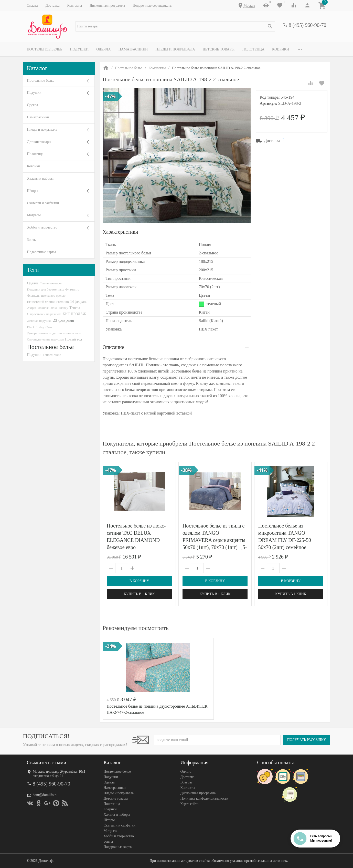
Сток (49, 327)
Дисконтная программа (107, 6)
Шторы (33, 191)
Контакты (74, 6)
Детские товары (219, 49)
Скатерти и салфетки (43, 203)
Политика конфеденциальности (204, 798)
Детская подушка (39, 321)
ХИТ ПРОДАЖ (74, 314)
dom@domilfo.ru (45, 795)
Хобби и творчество (42, 227)
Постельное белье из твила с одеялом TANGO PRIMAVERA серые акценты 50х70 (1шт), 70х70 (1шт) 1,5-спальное (215, 540)
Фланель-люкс (47, 308)
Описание (113, 347)
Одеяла (103, 49)
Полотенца (253, 49)
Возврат (186, 782)
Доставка (52, 6)
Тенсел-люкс (52, 355)
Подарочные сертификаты (152, 6)
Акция (32, 308)
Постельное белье (45, 49)
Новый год (73, 339)
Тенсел (75, 308)
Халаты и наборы (40, 178)
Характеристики (120, 232)
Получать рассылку (307, 740)
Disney (63, 308)
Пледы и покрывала (175, 49)
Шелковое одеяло (53, 296)
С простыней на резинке (44, 314)
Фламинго (72, 289)
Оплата (32, 6)
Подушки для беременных (46, 289)
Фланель (33, 296)
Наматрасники (133, 49)
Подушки (79, 49)
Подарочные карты (41, 252)
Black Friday (36, 327)
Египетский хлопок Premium (48, 302)
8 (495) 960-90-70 (308, 25)
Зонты (32, 240)
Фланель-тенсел (51, 283)
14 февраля (79, 302)
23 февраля (63, 320)
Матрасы (34, 215)
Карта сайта (190, 804)
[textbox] (175, 26)
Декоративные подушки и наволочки (54, 333)
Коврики (281, 49)
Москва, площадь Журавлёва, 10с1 (59, 772)
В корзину (139, 581)
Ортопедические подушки (46, 339)
